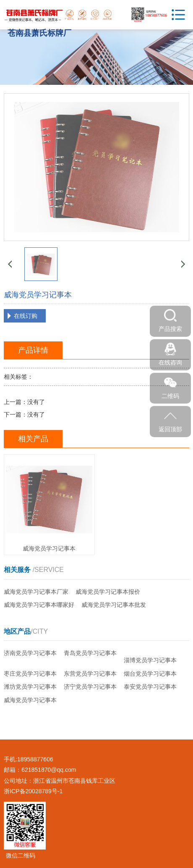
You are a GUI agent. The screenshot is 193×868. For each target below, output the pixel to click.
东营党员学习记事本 (90, 674)
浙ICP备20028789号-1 (33, 791)
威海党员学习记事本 (30, 700)
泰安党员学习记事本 (150, 687)
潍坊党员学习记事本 (30, 687)
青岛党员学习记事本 (90, 653)
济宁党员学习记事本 (90, 687)
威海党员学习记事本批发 (114, 605)
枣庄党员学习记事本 (30, 674)
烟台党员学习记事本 (150, 674)
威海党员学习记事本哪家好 (39, 605)
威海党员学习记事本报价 (108, 592)
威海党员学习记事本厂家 (36, 592)
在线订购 (26, 316)
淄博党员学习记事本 (150, 660)
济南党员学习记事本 (30, 653)
